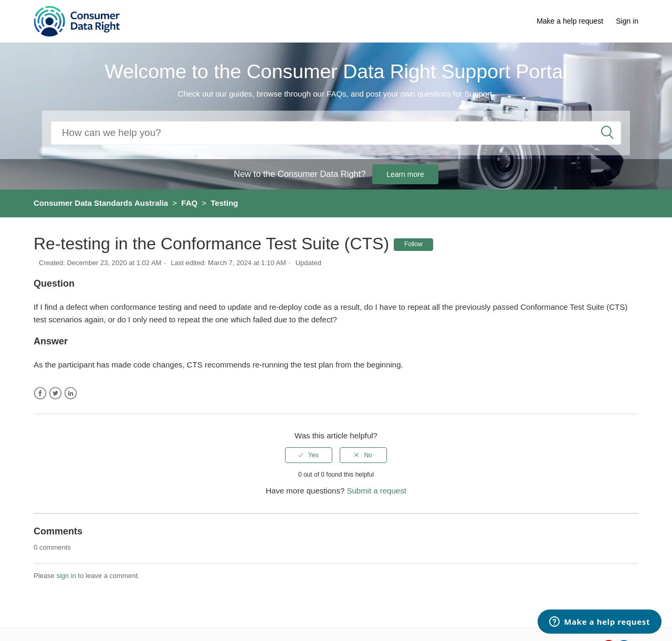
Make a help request (570, 21)
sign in (66, 576)
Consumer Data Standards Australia (101, 203)
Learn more (405, 174)
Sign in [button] (627, 21)
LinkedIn (71, 393)
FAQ (189, 203)
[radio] (309, 455)
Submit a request (376, 491)
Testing (224, 203)
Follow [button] (413, 244)
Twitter (55, 393)
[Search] (336, 133)
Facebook (40, 393)
